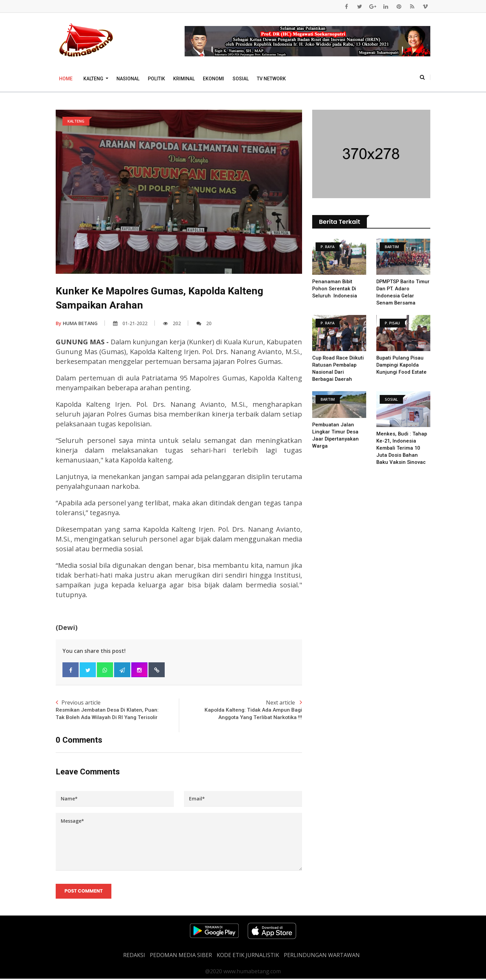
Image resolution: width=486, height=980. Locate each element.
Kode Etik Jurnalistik (248, 956)
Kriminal (184, 79)
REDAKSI (134, 956)
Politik (156, 79)
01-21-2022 (130, 323)
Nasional (128, 79)
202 (172, 323)
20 (204, 323)
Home (66, 79)
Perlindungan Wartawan (322, 956)
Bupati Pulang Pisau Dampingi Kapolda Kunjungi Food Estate (401, 365)
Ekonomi (213, 79)
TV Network (271, 79)
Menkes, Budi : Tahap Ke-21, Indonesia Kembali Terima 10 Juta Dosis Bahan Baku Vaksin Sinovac (402, 448)
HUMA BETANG (77, 323)
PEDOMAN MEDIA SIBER (181, 956)
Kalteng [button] (94, 79)
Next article (240, 710)
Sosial (241, 79)
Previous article (117, 710)
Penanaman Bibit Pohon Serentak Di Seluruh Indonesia (335, 289)
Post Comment (84, 892)
